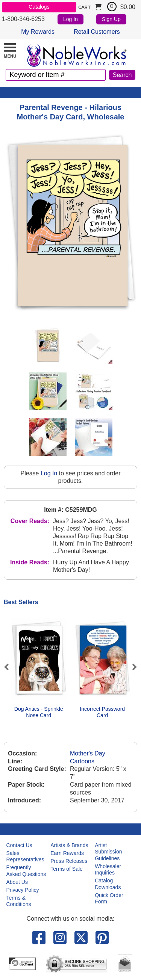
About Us (17, 882)
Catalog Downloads (108, 884)
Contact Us (19, 845)
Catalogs (39, 7)
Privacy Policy (22, 890)
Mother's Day (88, 753)
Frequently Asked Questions (26, 871)
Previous (10, 667)
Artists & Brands (69, 845)
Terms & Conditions (18, 901)
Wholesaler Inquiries (108, 870)
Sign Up (111, 19)
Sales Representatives (25, 856)
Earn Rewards (67, 853)
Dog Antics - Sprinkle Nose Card (39, 712)
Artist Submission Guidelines (108, 852)
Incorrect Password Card (102, 712)
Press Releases (69, 861)
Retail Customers (97, 32)
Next (131, 667)
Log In (70, 19)
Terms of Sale (67, 869)
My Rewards (38, 32)
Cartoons (82, 761)
